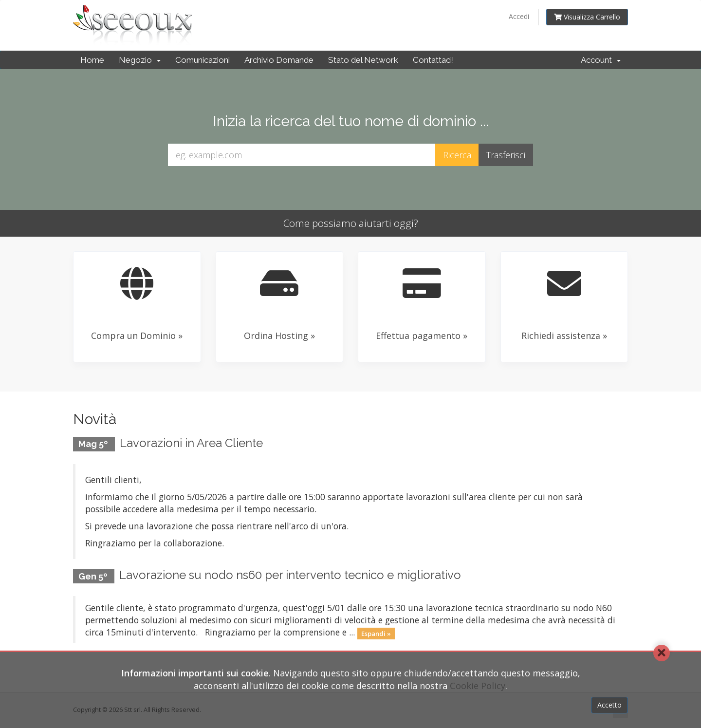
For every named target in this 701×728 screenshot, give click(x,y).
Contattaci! (434, 60)
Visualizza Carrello (587, 17)
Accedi (519, 16)
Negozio (140, 60)
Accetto (609, 705)
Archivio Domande (279, 60)
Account (601, 60)
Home (92, 60)
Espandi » (376, 633)
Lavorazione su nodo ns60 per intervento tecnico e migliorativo (290, 575)
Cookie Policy (478, 686)
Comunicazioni (203, 60)
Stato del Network (363, 60)
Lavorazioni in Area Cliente (191, 443)
